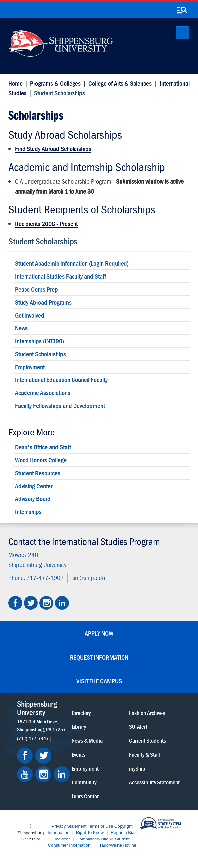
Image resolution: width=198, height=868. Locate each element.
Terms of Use (100, 826)
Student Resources (38, 473)
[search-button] (182, 10)
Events (78, 754)
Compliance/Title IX (95, 839)
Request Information (99, 657)
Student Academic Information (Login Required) (72, 263)
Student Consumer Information (89, 842)
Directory (81, 712)
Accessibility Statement (154, 782)
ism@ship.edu (88, 578)
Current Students (148, 740)
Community (84, 782)
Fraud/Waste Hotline (117, 846)
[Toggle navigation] (182, 33)
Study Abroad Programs (43, 302)
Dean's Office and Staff (43, 447)
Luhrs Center (85, 796)
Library (79, 726)
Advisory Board (33, 499)
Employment (30, 367)
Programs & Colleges (55, 83)
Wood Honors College (41, 460)
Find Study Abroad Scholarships (53, 149)
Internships (28, 512)
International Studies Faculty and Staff (60, 276)
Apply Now (99, 633)
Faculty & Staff (145, 754)
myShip (137, 768)
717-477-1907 (45, 578)
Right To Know (90, 833)
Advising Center (34, 486)
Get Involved (30, 315)
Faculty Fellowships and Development (60, 405)
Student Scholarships (43, 241)
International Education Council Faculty (61, 380)
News (21, 328)
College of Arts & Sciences (120, 83)
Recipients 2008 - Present (46, 224)
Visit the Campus (99, 681)
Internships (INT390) (39, 341)
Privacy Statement (69, 826)
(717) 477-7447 (33, 738)
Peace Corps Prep (36, 289)
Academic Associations (43, 393)
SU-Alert (138, 726)
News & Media (87, 740)
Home (15, 83)
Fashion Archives (147, 712)
